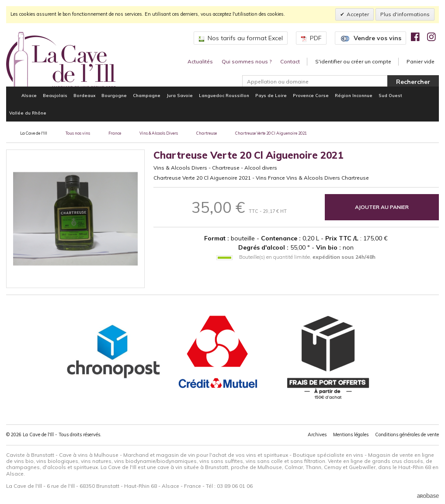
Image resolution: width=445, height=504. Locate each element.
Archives (317, 434)
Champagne (147, 95)
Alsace (29, 95)
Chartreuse (207, 133)
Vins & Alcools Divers (159, 133)
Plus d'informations (405, 14)
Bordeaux (84, 95)
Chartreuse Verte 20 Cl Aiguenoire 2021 (271, 133)
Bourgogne (114, 95)
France (115, 133)
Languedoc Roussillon (224, 95)
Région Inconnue (354, 95)
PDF (311, 38)
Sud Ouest (390, 95)
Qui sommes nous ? (247, 61)
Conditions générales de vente (407, 434)
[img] (415, 37)
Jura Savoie (180, 95)
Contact (290, 61)
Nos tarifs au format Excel (241, 38)
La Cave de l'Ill (34, 133)
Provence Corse (311, 95)
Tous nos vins (78, 133)
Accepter (358, 14)
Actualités (200, 61)
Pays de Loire (271, 95)
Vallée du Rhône (28, 113)
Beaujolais (55, 95)
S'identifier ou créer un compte (353, 61)
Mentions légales (351, 434)
